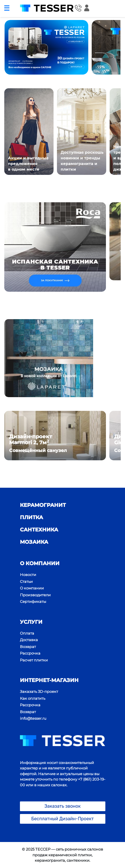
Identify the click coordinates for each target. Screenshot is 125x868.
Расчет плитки (34, 660)
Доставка (29, 640)
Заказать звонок (62, 806)
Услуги (31, 622)
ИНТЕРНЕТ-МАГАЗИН (49, 680)
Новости (28, 575)
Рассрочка (30, 653)
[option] (46, 47)
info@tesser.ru (33, 718)
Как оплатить (33, 698)
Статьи (26, 581)
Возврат (28, 647)
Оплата (27, 633)
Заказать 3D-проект (39, 691)
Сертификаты (33, 601)
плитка (31, 517)
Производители (35, 595)
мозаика (34, 542)
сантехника (39, 530)
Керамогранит (43, 505)
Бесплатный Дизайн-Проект (63, 819)
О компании (40, 563)
